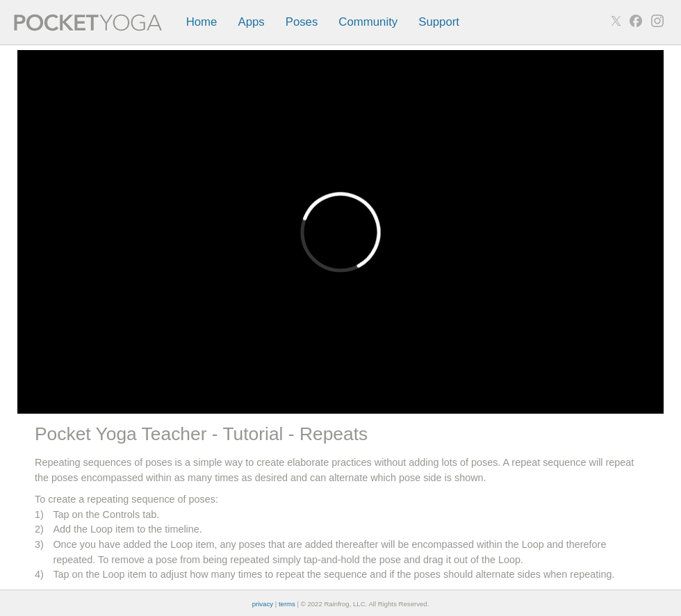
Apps (251, 22)
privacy (263, 604)
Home (202, 22)
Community (368, 22)
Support (439, 22)
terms (287, 604)
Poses (302, 22)
